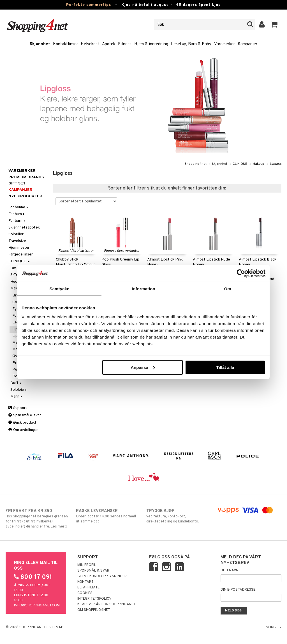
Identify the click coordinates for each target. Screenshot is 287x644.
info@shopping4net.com (37, 606)
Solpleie (19, 390)
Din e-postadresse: (238, 590)
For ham (17, 214)
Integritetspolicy (94, 599)
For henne (19, 207)
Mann (17, 397)
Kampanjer (247, 44)
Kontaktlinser (65, 44)
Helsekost (90, 44)
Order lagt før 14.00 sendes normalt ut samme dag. (108, 516)
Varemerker (224, 44)
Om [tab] (227, 289)
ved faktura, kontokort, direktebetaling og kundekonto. (179, 516)
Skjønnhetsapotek (24, 228)
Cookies (85, 593)
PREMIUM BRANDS (26, 177)
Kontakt (85, 582)
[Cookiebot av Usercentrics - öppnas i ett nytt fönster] (241, 273)
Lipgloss (276, 164)
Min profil (87, 565)
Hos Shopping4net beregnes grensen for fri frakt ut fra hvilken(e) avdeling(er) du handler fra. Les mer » (38, 519)
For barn (17, 221)
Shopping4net (196, 164)
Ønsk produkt (22, 423)
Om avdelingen (23, 430)
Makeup (258, 164)
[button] (274, 25)
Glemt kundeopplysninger (102, 576)
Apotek (109, 44)
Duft (16, 383)
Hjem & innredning (151, 44)
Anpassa (143, 367)
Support (18, 408)
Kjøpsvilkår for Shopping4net (107, 604)
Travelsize (17, 241)
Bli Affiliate (88, 588)
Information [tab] (143, 289)
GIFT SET (17, 183)
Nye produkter (25, 196)
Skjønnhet (40, 44)
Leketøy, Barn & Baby (191, 44)
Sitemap (56, 627)
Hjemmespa (19, 248)
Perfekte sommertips (89, 5)
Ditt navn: (230, 570)
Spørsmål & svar (25, 415)
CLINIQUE (240, 164)
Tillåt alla (225, 367)
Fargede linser (21, 254)
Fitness (125, 44)
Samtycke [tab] (60, 289)
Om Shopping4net (94, 610)
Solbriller (16, 234)
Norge (274, 627)
